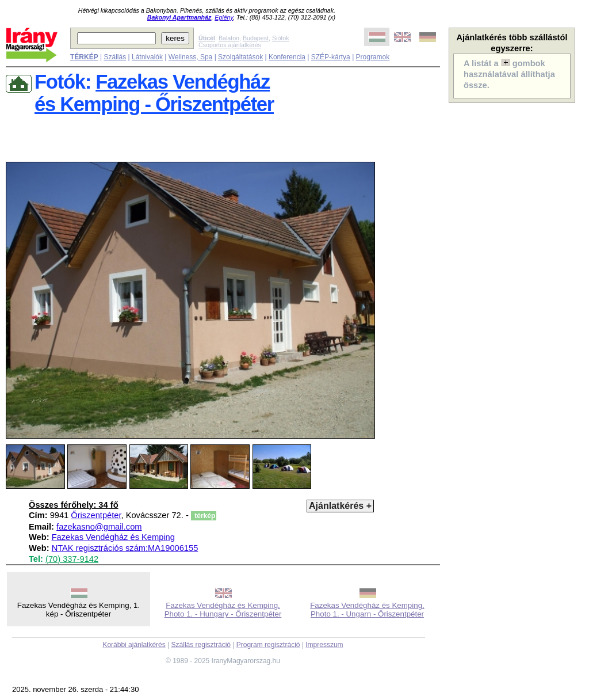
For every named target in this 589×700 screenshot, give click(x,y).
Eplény (224, 17)
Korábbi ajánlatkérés (134, 645)
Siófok (281, 38)
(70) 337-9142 (72, 559)
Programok (373, 57)
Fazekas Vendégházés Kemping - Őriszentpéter (154, 93)
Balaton (229, 38)
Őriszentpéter (96, 515)
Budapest (256, 38)
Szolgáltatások (240, 57)
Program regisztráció (268, 645)
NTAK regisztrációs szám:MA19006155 (125, 548)
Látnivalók (147, 57)
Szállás (115, 57)
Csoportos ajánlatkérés (230, 45)
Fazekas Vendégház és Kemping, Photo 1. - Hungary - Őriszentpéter (223, 610)
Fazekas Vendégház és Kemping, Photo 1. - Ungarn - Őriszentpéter (367, 610)
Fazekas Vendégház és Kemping (113, 537)
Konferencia (287, 57)
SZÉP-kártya (331, 57)
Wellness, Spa (190, 57)
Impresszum (324, 645)
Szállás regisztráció (201, 645)
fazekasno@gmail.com (99, 527)
